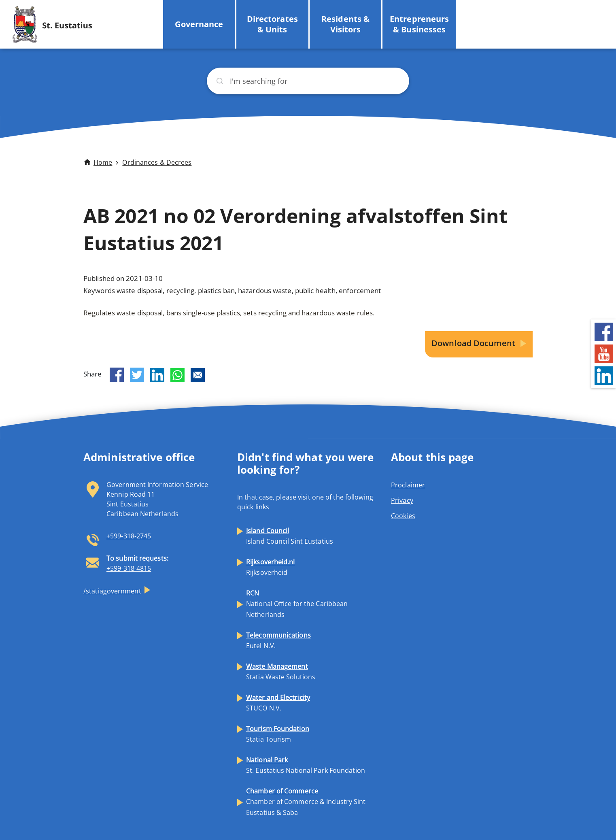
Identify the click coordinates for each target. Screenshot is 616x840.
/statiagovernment (112, 591)
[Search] (308, 81)
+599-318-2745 (129, 536)
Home (103, 162)
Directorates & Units (272, 24)
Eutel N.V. (278, 640)
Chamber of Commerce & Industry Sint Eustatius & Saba (306, 802)
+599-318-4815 (129, 568)
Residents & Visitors (345, 24)
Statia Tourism (278, 734)
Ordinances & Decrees (157, 162)
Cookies (403, 516)
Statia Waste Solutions (281, 672)
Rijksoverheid (271, 567)
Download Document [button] (474, 343)
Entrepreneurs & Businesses (419, 24)
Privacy (402, 500)
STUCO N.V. (278, 703)
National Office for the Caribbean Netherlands (297, 604)
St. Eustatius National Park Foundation (306, 765)
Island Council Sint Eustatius (290, 536)
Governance (199, 24)
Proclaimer (408, 485)
